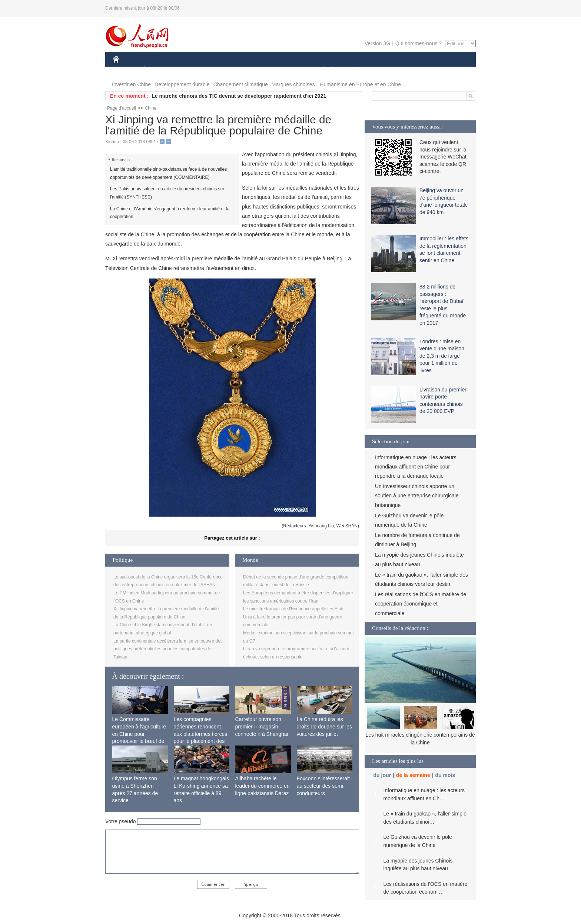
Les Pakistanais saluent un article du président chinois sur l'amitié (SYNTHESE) (167, 193)
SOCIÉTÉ (321, 70)
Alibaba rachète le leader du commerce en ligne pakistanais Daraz (263, 786)
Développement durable (182, 84)
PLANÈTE (354, 70)
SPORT (384, 70)
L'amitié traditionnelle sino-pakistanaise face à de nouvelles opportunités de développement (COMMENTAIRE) (168, 173)
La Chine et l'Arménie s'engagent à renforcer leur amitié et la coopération (170, 213)
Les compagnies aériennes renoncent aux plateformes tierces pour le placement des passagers (201, 734)
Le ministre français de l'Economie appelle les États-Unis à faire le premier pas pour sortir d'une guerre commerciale (295, 617)
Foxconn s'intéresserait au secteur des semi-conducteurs (323, 786)
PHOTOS (449, 70)
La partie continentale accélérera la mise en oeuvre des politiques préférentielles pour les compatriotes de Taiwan (168, 649)
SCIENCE (255, 70)
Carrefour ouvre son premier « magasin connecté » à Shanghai (262, 726)
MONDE (191, 70)
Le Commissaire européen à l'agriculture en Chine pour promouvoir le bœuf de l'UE (139, 734)
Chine (151, 108)
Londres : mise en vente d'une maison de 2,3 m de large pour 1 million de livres (442, 356)
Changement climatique (241, 84)
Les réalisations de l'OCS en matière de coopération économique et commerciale (421, 604)
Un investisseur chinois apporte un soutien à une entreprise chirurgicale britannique (417, 496)
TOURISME (415, 70)
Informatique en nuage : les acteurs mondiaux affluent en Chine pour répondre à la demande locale (416, 467)
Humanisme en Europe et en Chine (360, 84)
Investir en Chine (131, 84)
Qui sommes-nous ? (419, 43)
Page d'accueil (122, 108)
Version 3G (377, 43)
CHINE (125, 70)
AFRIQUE (223, 70)
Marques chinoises (293, 84)
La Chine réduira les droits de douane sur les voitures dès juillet (324, 726)
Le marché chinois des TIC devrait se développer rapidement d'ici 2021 (239, 96)
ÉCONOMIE (157, 70)
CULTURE (288, 70)
